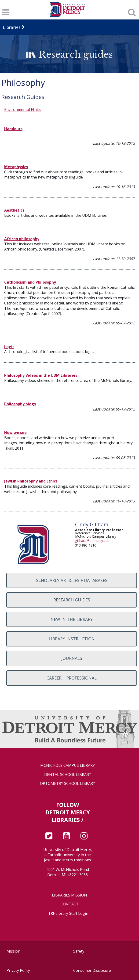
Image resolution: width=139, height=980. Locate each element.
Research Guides (72, 600)
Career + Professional (72, 678)
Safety (79, 951)
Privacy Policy (18, 970)
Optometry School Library (68, 784)
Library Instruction (72, 639)
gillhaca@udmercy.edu (92, 541)
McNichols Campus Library (68, 765)
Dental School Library (68, 775)
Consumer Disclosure (92, 970)
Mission (13, 951)
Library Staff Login (72, 913)
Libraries (12, 27)
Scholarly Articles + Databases (72, 580)
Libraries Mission (69, 895)
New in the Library (72, 619)
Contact (70, 904)
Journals (72, 658)
